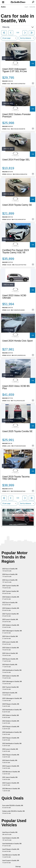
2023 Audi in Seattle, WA (10, 666)
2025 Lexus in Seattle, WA (10, 643)
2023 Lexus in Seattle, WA (10, 621)
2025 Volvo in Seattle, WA (10, 654)
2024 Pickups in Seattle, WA (11, 705)
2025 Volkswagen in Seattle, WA (12, 699)
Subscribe (32, 7)
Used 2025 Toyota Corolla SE (17, 431)
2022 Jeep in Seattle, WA (10, 778)
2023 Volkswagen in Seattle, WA (12, 632)
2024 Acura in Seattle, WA (10, 660)
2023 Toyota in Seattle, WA (10, 615)
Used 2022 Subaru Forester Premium (17, 115)
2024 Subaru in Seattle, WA (11, 677)
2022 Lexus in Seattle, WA (10, 750)
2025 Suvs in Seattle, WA (10, 581)
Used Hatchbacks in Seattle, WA (12, 845)
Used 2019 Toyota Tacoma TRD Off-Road (16, 478)
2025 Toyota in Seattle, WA (10, 592)
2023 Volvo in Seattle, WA (10, 637)
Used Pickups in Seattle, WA (11, 850)
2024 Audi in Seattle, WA (10, 694)
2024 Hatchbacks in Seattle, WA (12, 671)
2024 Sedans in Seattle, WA (11, 598)
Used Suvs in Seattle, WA (10, 833)
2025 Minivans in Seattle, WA (11, 773)
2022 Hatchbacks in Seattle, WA (12, 745)
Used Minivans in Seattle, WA (11, 856)
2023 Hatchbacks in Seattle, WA (12, 711)
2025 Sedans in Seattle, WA (11, 626)
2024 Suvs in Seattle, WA (10, 575)
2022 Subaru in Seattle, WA (11, 716)
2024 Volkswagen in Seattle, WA (12, 683)
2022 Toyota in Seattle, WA (10, 688)
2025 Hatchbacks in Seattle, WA (12, 733)
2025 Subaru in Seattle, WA (11, 649)
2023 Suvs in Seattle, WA (10, 570)
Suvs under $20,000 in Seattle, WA (13, 807)
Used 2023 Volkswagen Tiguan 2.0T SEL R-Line (15, 70)
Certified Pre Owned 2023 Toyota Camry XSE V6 (16, 251)
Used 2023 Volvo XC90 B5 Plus (16, 387)
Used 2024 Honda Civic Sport (17, 341)
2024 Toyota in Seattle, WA (10, 587)
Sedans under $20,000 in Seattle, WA (13, 812)
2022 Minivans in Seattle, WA (11, 790)
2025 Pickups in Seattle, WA (11, 739)
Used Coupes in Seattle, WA (11, 862)
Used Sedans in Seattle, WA (11, 839)
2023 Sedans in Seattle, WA (11, 609)
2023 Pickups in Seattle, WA (11, 728)
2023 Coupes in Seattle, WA (11, 767)
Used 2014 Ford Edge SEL (16, 160)
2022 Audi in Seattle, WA (10, 761)
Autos (3, 7)
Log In (26, 7)
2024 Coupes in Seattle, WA (11, 784)
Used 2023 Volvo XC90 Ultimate (14, 297)
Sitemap (18, 867)
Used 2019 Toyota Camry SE (17, 205)
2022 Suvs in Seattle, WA (10, 604)
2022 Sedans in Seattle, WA (11, 722)
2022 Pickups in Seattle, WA (11, 756)
